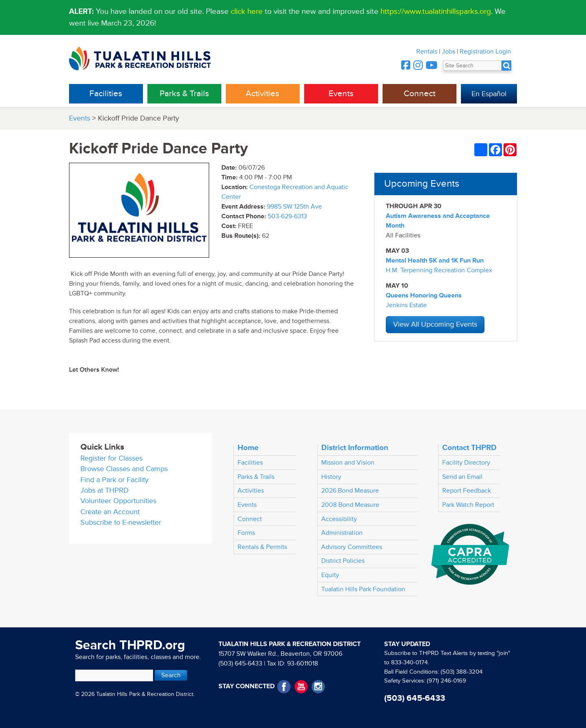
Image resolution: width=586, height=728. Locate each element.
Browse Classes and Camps (124, 469)
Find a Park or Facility (115, 480)
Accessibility (339, 519)
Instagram (318, 687)
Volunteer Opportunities (118, 501)
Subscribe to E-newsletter (121, 522)
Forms (246, 533)
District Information (355, 448)
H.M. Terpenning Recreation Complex (439, 270)
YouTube (301, 687)
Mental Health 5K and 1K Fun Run (435, 261)
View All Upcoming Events (435, 324)
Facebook (284, 687)
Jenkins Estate (406, 305)
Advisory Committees (352, 547)
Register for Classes (111, 458)
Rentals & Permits (262, 547)
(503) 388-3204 (462, 672)
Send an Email (462, 477)
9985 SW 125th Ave (294, 207)
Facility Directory (466, 463)
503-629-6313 (287, 216)
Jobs (449, 52)
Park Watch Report (468, 505)
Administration (342, 533)
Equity (330, 575)
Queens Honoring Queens (424, 295)
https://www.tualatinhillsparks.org (436, 11)
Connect (419, 94)
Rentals (427, 52)
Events (341, 94)
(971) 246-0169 (447, 681)
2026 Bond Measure (350, 491)
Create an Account (110, 512)
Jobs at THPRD (105, 490)
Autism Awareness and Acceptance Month (438, 221)
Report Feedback (467, 491)
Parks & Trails (184, 94)
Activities (263, 94)
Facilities (106, 94)
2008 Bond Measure (350, 505)
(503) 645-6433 (240, 663)
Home (248, 448)
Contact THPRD (469, 448)
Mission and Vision (348, 463)
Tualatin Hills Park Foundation (363, 589)
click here (247, 11)
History (331, 477)
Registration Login (485, 52)
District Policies (343, 561)
